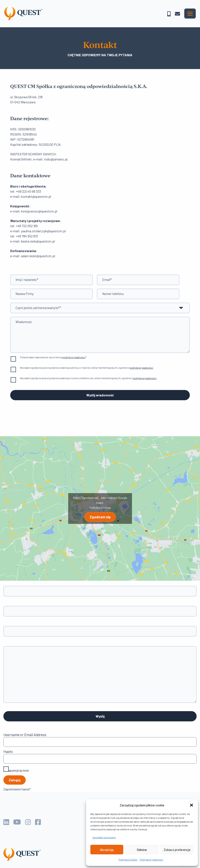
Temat (100, 629)
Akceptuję (107, 850)
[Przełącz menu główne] (190, 14)
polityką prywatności (141, 368)
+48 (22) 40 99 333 (28, 191)
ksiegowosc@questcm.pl (39, 211)
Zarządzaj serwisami (104, 837)
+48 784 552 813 (27, 236)
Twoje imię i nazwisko (100, 589)
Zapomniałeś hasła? (17, 789)
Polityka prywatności (151, 859)
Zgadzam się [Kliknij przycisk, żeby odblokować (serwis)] (100, 517)
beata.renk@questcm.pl (38, 241)
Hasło (8, 751)
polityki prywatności (74, 357)
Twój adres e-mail (100, 609)
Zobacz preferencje (177, 850)
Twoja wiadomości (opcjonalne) (100, 673)
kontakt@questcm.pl (36, 196)
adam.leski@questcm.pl (38, 256)
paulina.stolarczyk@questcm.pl (43, 231)
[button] (191, 805)
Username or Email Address (25, 735)
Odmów (142, 850)
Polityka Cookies (128, 859)
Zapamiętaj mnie (16, 770)
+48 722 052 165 (27, 226)
